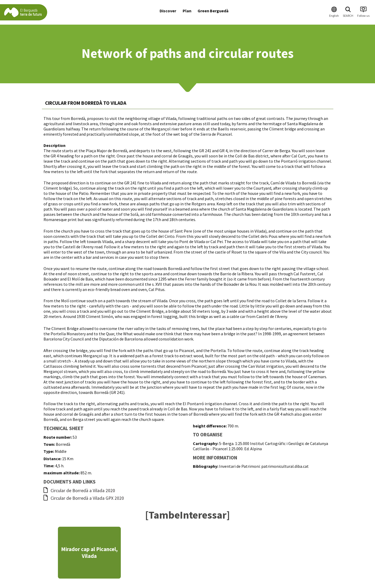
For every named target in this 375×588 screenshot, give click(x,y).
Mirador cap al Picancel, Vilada (89, 553)
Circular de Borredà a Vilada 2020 (79, 491)
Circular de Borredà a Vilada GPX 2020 (84, 498)
